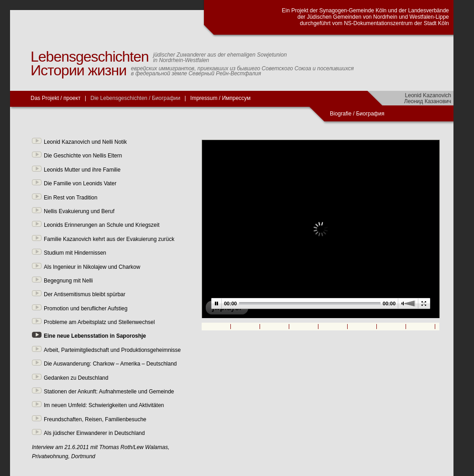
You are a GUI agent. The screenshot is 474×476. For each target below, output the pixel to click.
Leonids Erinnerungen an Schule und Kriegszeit (102, 225)
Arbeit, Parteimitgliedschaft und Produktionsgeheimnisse (112, 350)
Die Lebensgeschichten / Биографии (135, 98)
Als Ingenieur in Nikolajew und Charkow (92, 267)
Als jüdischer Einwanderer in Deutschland (94, 433)
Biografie (341, 114)
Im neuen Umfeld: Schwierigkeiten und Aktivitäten (104, 405)
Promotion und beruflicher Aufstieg (86, 309)
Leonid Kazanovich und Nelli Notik (85, 142)
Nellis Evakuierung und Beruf (79, 211)
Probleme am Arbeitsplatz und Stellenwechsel (99, 322)
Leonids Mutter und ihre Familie (82, 170)
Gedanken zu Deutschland (76, 378)
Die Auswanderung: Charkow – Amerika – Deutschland (110, 364)
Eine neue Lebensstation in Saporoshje (95, 336)
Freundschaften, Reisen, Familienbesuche (95, 419)
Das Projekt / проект (55, 98)
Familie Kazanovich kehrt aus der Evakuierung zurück (109, 239)
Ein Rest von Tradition (70, 198)
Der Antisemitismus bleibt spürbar (85, 294)
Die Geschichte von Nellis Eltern (83, 156)
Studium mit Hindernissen (75, 253)
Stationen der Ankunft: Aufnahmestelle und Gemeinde (109, 392)
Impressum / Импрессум (220, 98)
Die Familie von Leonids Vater (80, 183)
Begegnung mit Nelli (68, 281)
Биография (371, 114)
